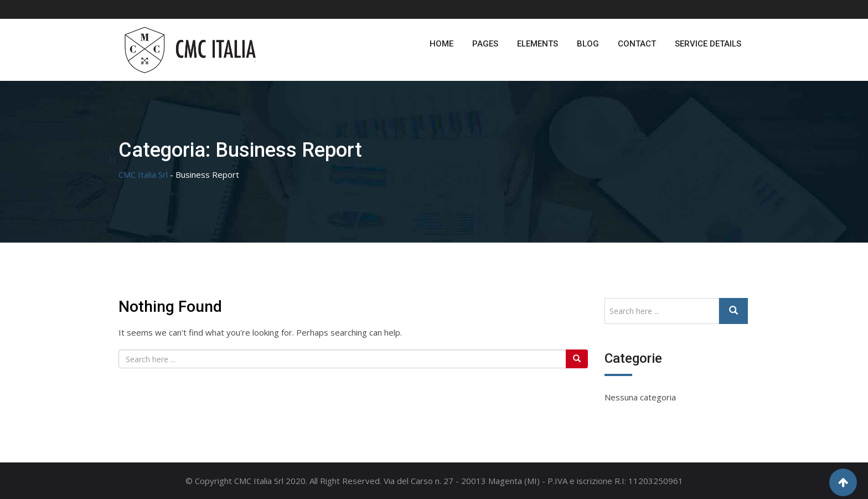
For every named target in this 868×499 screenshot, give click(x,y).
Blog (588, 44)
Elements (538, 44)
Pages (485, 44)
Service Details (708, 44)
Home (441, 44)
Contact (637, 44)
